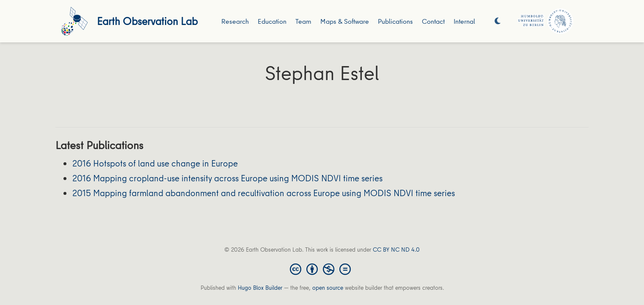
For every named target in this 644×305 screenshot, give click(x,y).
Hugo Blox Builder (260, 288)
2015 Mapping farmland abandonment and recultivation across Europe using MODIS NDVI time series (264, 193)
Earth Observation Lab (147, 21)
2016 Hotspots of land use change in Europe (155, 163)
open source (328, 288)
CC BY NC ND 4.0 (396, 250)
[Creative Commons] (322, 269)
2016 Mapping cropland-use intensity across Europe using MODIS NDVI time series (227, 178)
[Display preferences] (498, 21)
